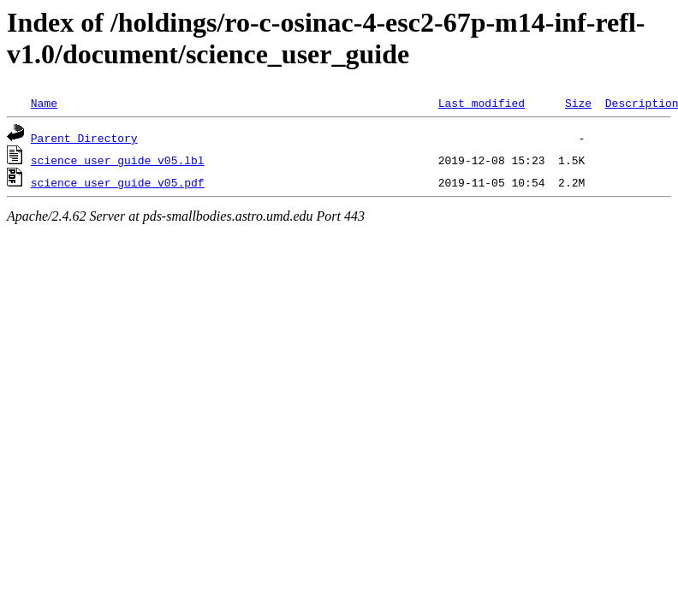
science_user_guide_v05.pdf (118, 182)
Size (578, 103)
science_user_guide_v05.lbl (118, 160)
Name (44, 103)
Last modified (482, 103)
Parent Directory (84, 138)
